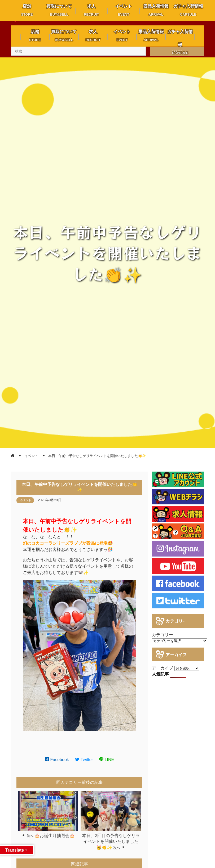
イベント (25, 500)
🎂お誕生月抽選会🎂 (55, 836)
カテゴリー (163, 635)
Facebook (57, 760)
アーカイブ (163, 668)
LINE (107, 760)
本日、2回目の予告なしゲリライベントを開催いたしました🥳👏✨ (111, 842)
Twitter (84, 760)
